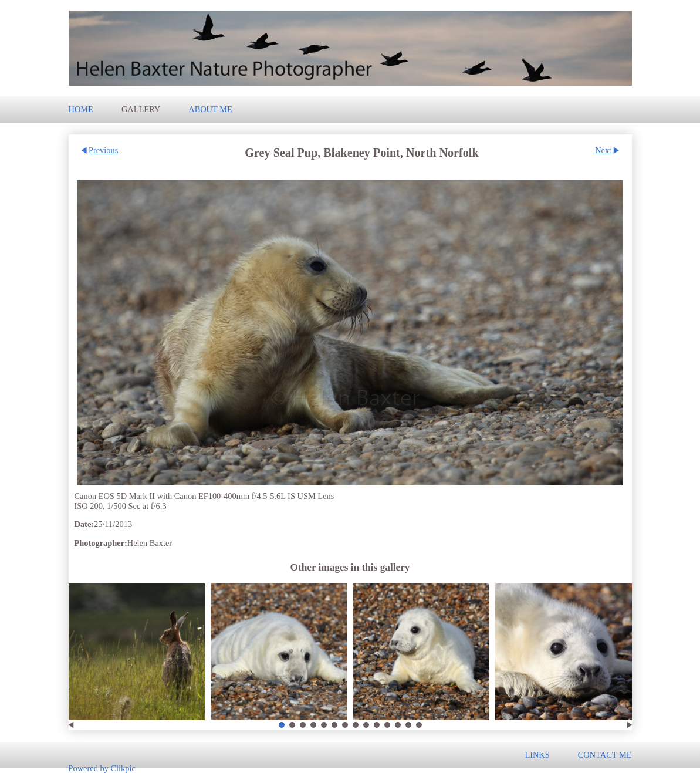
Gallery (141, 109)
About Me (210, 109)
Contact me (605, 755)
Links (537, 755)
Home (81, 109)
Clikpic (123, 768)
